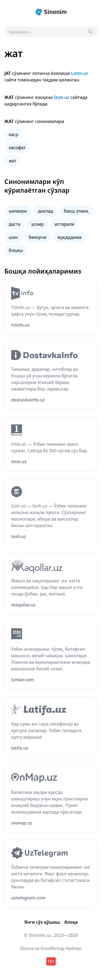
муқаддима (69, 237)
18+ (51, 961)
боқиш (16, 250)
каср (13, 134)
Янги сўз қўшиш (42, 922)
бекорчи (38, 237)
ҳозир (38, 224)
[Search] (91, 32)
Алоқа (71, 922)
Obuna (27, 948)
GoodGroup (52, 948)
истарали (64, 224)
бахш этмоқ (76, 211)
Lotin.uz (79, 73)
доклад (45, 211)
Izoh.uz (61, 97)
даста (15, 224)
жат (13, 161)
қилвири (18, 211)
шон (13, 237)
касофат (17, 148)
